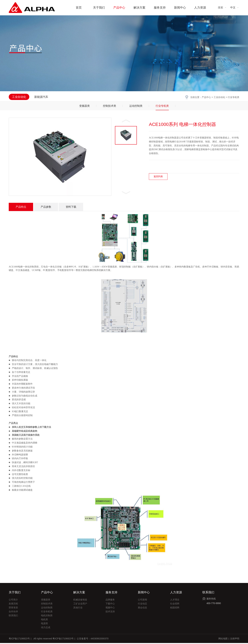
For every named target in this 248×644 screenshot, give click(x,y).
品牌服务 (110, 601)
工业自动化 (219, 97)
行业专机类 (162, 107)
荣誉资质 (13, 609)
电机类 (44, 620)
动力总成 (46, 628)
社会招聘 (175, 605)
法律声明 (235, 640)
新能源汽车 (41, 97)
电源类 (44, 624)
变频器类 (84, 107)
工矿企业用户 (80, 605)
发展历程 (13, 605)
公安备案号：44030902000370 (93, 640)
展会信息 (142, 609)
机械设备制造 (80, 601)
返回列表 (158, 177)
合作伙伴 (13, 612)
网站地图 (223, 640)
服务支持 (160, 8)
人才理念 (175, 601)
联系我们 (13, 616)
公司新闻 (142, 601)
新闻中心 (180, 8)
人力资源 (200, 8)
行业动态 (142, 605)
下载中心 (110, 605)
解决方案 (139, 8)
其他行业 (78, 609)
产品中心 (119, 8)
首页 (79, 8)
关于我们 (99, 8)
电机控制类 (47, 616)
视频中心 (110, 609)
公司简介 (13, 601)
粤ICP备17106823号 (19, 640)
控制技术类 (110, 107)
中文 (233, 8)
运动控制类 (136, 107)
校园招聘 (175, 609)
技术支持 (110, 612)
